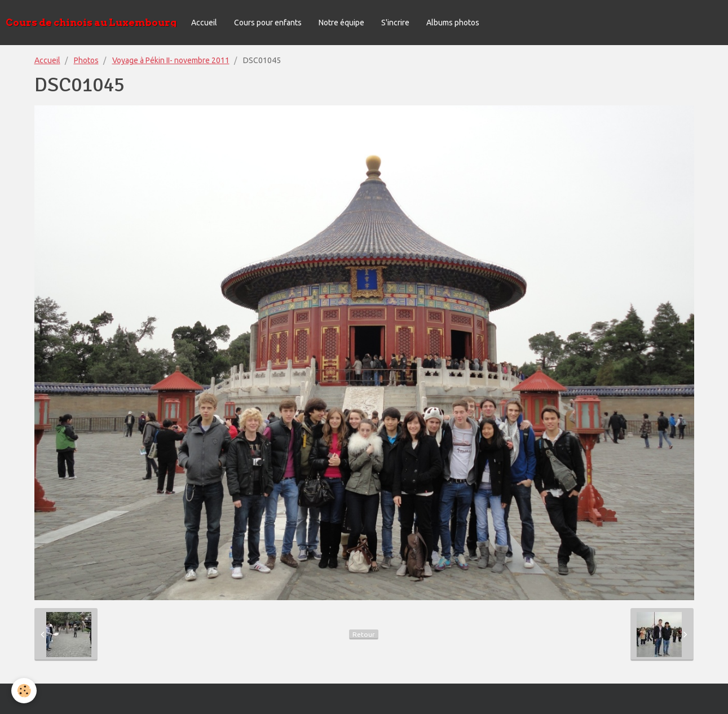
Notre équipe (341, 23)
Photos (86, 60)
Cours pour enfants (268, 23)
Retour (364, 634)
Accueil (204, 23)
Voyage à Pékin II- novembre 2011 (171, 60)
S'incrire (395, 23)
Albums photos (453, 23)
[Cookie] (24, 691)
